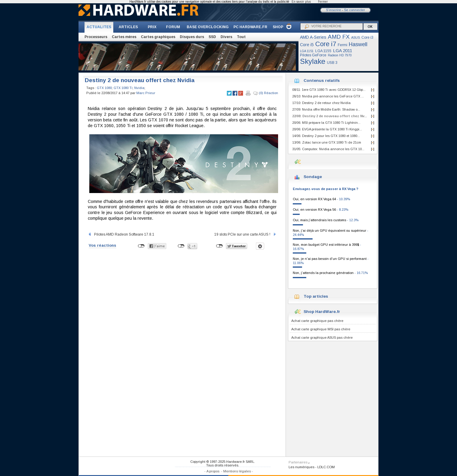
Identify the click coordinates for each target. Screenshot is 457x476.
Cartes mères (124, 37)
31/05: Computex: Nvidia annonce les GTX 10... (328, 149)
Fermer (323, 2)
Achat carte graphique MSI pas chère (321, 329)
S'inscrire (334, 10)
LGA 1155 (323, 51)
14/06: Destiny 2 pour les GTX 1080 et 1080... (326, 136)
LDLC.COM (326, 467)
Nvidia (139, 88)
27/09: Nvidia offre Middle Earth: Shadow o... (326, 109)
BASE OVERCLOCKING (208, 27)
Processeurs (96, 37)
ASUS (356, 37)
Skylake (313, 61)
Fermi (343, 45)
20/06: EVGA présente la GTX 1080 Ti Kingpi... (327, 129)
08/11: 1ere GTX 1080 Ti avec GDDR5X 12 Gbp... (329, 90)
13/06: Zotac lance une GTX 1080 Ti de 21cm (327, 142)
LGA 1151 (307, 51)
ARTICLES (128, 27)
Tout (241, 37)
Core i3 (367, 37)
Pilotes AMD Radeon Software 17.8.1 (121, 234)
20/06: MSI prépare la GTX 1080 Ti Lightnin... (326, 123)
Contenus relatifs (322, 80)
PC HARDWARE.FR (250, 27)
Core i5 (307, 45)
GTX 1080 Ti (123, 88)
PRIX (152, 27)
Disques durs (192, 37)
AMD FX (339, 37)
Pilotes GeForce (313, 55)
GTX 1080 (104, 88)
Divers (226, 37)
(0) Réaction (266, 93)
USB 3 (332, 63)
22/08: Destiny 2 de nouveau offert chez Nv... (329, 116)
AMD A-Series (313, 37)
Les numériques (301, 467)
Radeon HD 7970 (340, 55)
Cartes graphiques (158, 37)
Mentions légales (237, 471)
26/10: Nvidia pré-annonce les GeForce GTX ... (328, 96)
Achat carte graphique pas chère (317, 321)
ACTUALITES (99, 27)
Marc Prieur (146, 93)
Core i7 (326, 44)
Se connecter (355, 10)
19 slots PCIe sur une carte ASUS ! (245, 234)
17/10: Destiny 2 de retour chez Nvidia (321, 103)
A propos (213, 471)
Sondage (313, 177)
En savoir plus (301, 2)
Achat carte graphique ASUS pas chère (322, 338)
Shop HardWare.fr (322, 312)
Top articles (316, 296)
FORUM (173, 27)
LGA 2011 (343, 51)
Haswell (358, 44)
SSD (212, 37)
